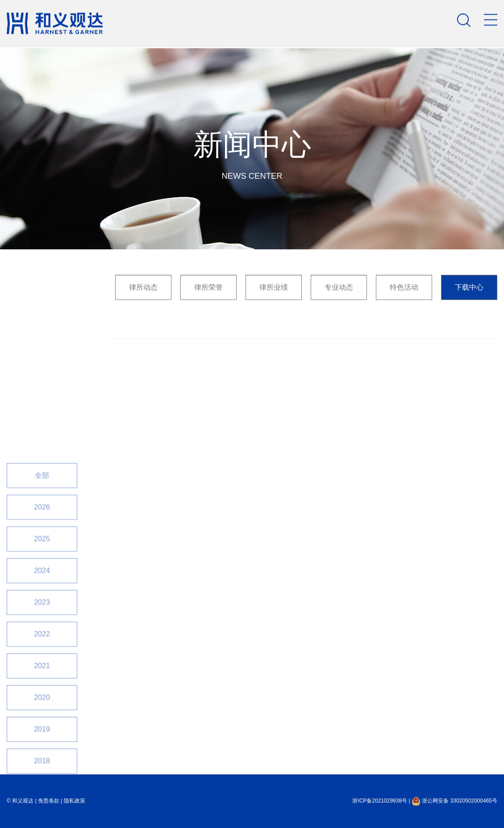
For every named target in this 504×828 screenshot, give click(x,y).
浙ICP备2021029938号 (380, 801)
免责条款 (49, 801)
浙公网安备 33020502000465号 (454, 801)
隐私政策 (75, 801)
